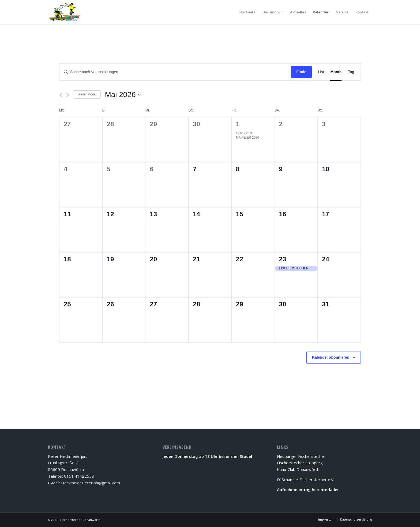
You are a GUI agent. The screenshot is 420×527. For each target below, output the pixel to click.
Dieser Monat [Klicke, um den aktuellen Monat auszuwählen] (87, 94)
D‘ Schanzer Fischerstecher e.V (305, 480)
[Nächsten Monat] (68, 95)
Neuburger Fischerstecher (301, 456)
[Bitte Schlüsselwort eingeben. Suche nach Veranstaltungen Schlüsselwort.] (175, 72)
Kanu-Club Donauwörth (298, 469)
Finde (301, 72)
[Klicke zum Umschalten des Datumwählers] (123, 95)
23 (283, 259)
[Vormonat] (61, 95)
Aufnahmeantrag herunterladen (308, 489)
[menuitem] (247, 12)
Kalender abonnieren (331, 357)
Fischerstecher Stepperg (300, 463)
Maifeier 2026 (248, 138)
